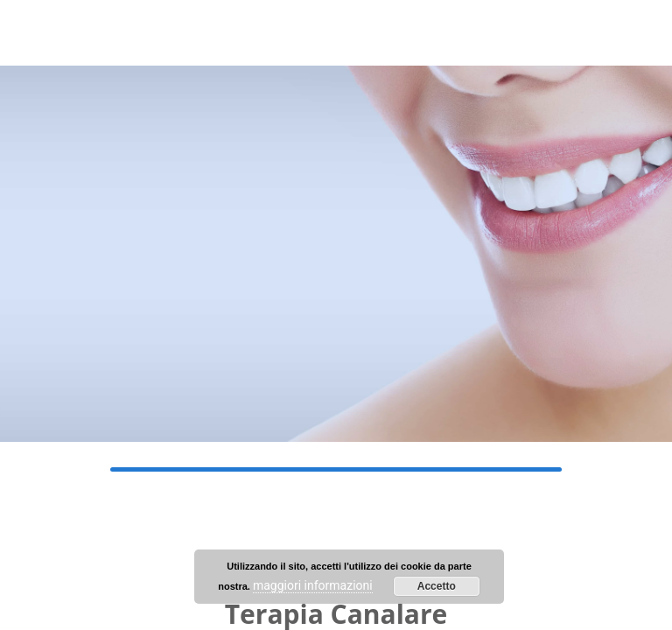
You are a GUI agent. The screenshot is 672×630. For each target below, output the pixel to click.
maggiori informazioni (313, 585)
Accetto (437, 586)
